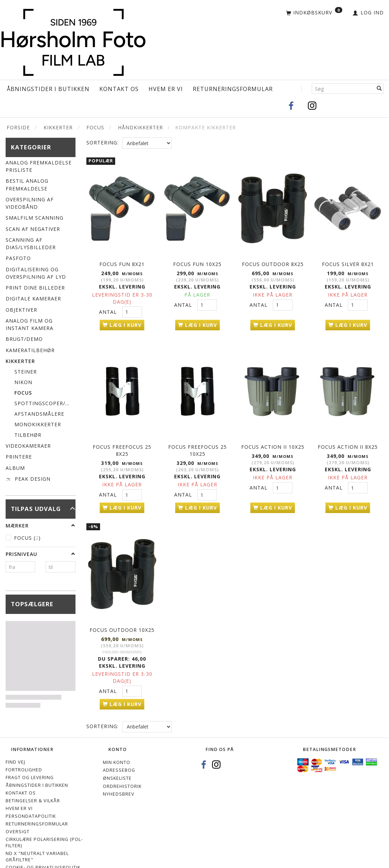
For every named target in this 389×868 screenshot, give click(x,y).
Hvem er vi (166, 89)
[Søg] (379, 89)
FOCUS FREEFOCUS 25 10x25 (197, 440)
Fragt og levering (30, 760)
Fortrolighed (24, 753)
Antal (109, 308)
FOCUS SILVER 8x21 (348, 260)
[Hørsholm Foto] (73, 41)
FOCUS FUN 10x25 (197, 260)
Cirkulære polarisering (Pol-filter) (44, 825)
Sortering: (103, 142)
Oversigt (18, 814)
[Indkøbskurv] (314, 13)
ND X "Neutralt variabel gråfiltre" (37, 839)
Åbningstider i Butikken (48, 89)
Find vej (15, 745)
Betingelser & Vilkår (33, 783)
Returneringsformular (233, 89)
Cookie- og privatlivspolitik (43, 850)
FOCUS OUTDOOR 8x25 (273, 260)
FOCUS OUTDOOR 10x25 (122, 613)
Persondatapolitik (31, 799)
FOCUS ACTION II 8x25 (348, 437)
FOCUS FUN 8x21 (122, 260)
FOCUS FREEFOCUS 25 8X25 (122, 440)
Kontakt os (119, 89)
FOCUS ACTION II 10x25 (273, 437)
